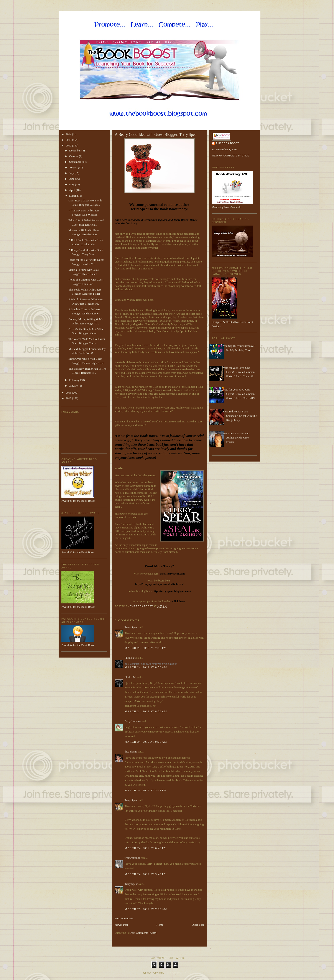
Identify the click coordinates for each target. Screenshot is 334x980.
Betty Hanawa (133, 721)
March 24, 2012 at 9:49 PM (146, 874)
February (75, 380)
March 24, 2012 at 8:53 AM (146, 667)
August (74, 167)
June (72, 179)
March (73, 196)
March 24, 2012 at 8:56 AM (146, 711)
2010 (69, 398)
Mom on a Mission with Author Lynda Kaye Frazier (236, 438)
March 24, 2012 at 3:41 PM (146, 790)
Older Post (198, 925)
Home (160, 925)
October (74, 156)
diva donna (131, 752)
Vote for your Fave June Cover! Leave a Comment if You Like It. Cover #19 (239, 394)
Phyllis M (130, 658)
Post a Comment (124, 918)
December (75, 150)
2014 (69, 134)
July (72, 173)
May (72, 184)
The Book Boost (227, 143)
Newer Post (121, 925)
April (73, 190)
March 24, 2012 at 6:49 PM (146, 848)
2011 (69, 393)
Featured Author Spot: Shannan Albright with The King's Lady (240, 416)
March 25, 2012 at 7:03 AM (146, 909)
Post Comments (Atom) (144, 933)
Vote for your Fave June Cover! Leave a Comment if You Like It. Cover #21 (239, 372)
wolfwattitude (132, 858)
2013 (69, 140)
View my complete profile (230, 156)
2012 (69, 145)
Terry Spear (131, 627)
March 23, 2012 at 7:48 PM (146, 648)
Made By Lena (179, 973)
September (76, 162)
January (74, 386)
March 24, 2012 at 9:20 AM (146, 742)
